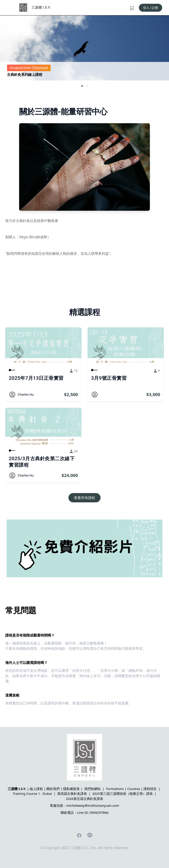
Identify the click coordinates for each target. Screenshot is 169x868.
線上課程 (36, 789)
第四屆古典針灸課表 (72, 793)
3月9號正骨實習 (109, 378)
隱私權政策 (71, 789)
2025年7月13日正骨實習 (36, 378)
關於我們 (53, 789)
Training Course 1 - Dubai (32, 793)
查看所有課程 (84, 498)
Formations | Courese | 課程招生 (131, 789)
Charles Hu (26, 394)
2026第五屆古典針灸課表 (84, 799)
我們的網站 (93, 789)
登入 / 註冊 (151, 8)
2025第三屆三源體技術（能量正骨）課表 (122, 793)
